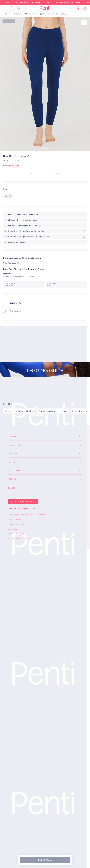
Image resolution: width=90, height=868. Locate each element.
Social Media (15, 471)
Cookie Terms (14, 520)
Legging (41, 14)
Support (12, 462)
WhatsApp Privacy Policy (19, 538)
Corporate (13, 454)
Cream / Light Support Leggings (19, 411)
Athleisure (29, 14)
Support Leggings (47, 411)
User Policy (13, 529)
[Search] (12, 8)
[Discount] (18, 8)
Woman (18, 14)
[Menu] (5, 8)
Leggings (63, 411)
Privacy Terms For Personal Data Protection (28, 515)
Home (8, 14)
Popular (12, 437)
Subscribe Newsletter (25, 501)
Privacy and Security (17, 524)
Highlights (14, 445)
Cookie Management (17, 534)
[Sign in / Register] (78, 8)
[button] (43, 148)
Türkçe (12, 488)
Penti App (13, 479)
